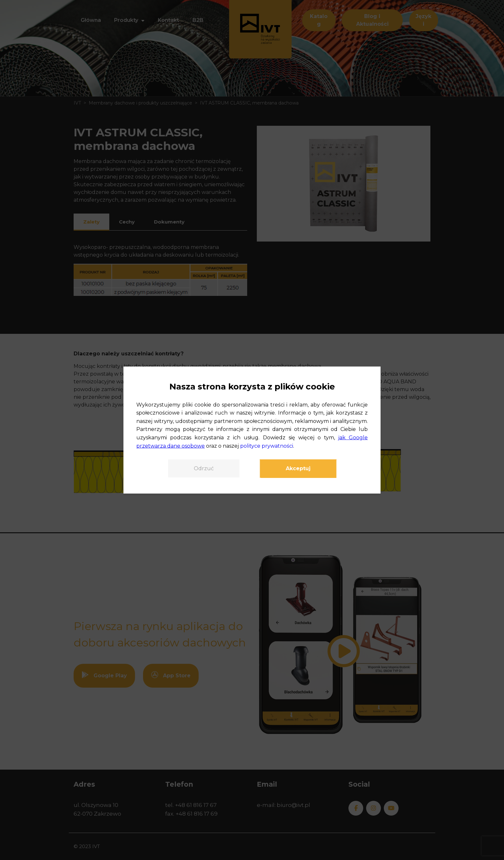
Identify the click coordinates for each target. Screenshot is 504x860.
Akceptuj (298, 468)
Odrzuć (204, 468)
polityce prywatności (267, 446)
